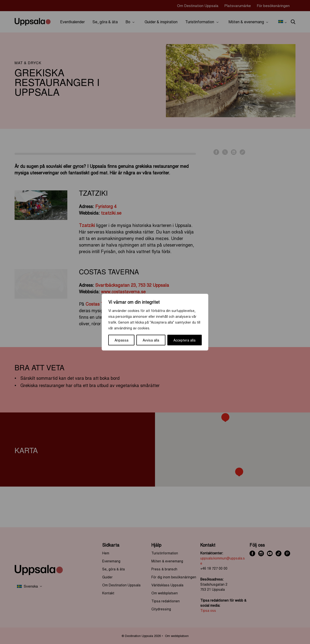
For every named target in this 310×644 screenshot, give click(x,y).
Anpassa (121, 340)
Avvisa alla (151, 340)
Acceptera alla (184, 340)
